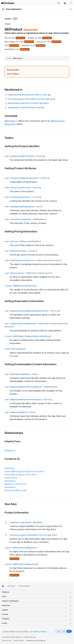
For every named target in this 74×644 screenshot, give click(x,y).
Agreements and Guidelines (36, 641)
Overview (11, 116)
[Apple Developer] (8, 3)
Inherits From (13, 441)
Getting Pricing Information (21, 231)
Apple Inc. (19, 637)
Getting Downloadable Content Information (31, 364)
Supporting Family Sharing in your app (24, 108)
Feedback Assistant (40, 632)
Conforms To (12, 459)
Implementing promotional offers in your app (28, 95)
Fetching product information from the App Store (30, 99)
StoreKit (8, 19)
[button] (59, 3)
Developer (12, 586)
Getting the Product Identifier (22, 146)
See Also (11, 504)
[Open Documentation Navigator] (3, 9)
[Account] (65, 3)
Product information (17, 513)
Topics (9, 138)
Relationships (14, 433)
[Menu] (71, 3)
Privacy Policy (19, 641)
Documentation (14, 9)
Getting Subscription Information (24, 301)
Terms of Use (7, 641)
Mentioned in (13, 90)
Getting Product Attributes (20, 168)
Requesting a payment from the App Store (27, 103)
